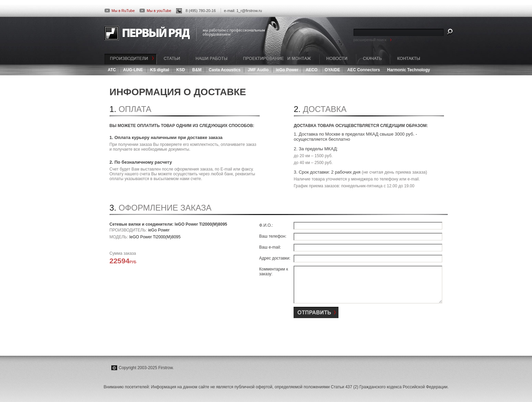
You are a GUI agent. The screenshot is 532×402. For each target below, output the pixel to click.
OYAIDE (332, 70)
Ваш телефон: (273, 236)
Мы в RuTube (120, 11)
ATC (112, 70)
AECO (312, 70)
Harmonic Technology (409, 70)
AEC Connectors (364, 70)
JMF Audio (258, 70)
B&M (197, 70)
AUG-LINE (133, 70)
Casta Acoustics (225, 70)
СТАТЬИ (172, 59)
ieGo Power (287, 70)
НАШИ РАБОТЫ (212, 59)
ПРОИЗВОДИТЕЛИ (131, 59)
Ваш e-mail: (270, 247)
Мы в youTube (155, 11)
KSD (181, 70)
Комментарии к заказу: (274, 272)
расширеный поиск (370, 40)
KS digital (159, 70)
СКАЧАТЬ (373, 59)
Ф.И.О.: (266, 225)
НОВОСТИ (338, 59)
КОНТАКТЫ (409, 59)
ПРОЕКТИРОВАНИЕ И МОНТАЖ (277, 59)
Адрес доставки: (275, 258)
